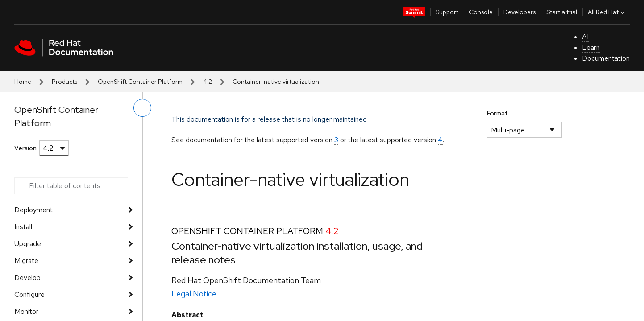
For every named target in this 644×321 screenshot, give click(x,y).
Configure (29, 294)
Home (23, 82)
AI (585, 37)
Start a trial (562, 12)
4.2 (208, 82)
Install (23, 227)
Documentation (606, 58)
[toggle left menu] (142, 108)
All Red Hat (607, 12)
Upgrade (28, 244)
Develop (27, 278)
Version (25, 148)
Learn (591, 47)
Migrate (26, 261)
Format (497, 113)
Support (447, 12)
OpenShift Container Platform (140, 82)
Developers (519, 12)
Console (481, 12)
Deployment (33, 210)
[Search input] (71, 186)
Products (64, 82)
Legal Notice (194, 294)
